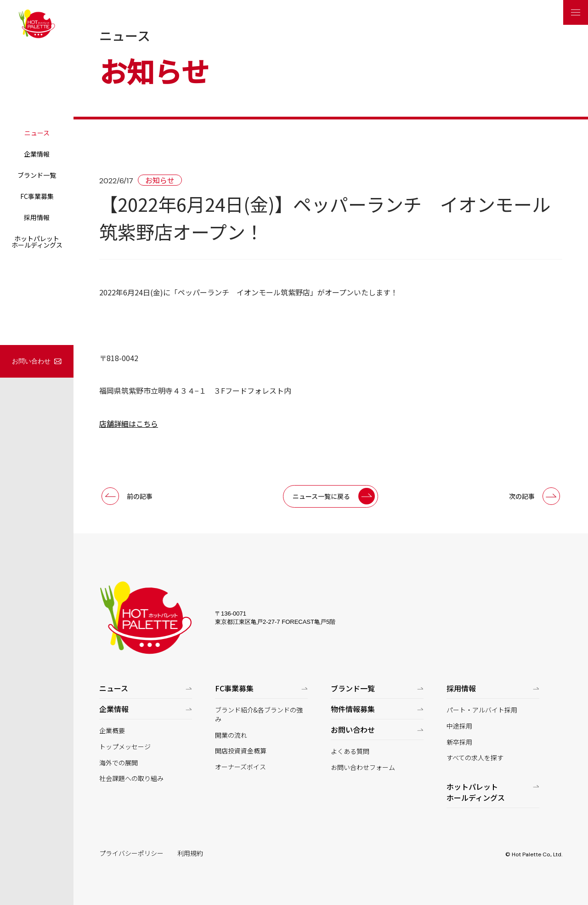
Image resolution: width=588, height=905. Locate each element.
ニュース (37, 133)
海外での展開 (119, 763)
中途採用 (459, 726)
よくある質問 (350, 751)
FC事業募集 (37, 196)
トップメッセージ (125, 747)
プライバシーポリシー (131, 853)
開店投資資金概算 (241, 751)
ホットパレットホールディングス (37, 242)
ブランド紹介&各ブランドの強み (259, 715)
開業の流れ (231, 735)
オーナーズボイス (240, 767)
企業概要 (112, 731)
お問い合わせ (31, 361)
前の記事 (140, 496)
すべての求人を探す (475, 758)
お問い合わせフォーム (363, 767)
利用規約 (190, 853)
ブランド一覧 (37, 175)
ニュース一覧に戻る (321, 496)
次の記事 (522, 496)
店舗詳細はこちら (129, 424)
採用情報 (37, 217)
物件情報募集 (353, 709)
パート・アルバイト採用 (482, 710)
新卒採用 (459, 742)
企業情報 (37, 154)
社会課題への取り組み (131, 778)
